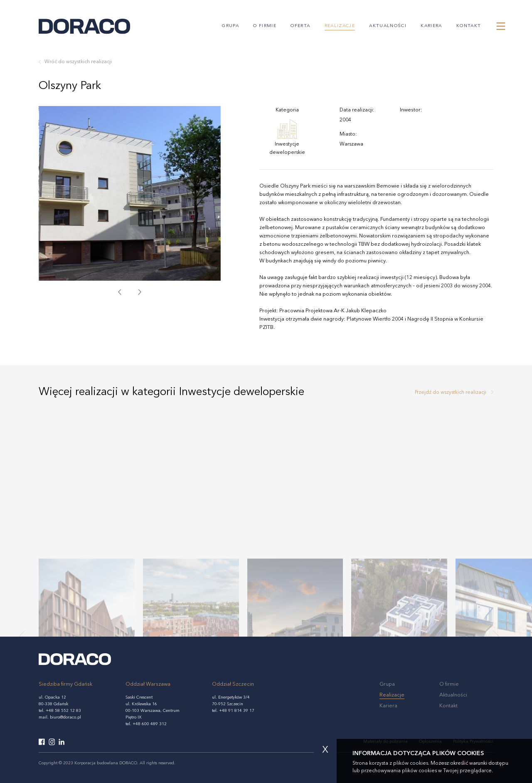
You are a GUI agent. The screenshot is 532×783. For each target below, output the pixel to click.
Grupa (230, 26)
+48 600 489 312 (150, 724)
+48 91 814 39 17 (237, 711)
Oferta (300, 26)
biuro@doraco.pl (65, 717)
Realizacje (340, 26)
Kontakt (469, 26)
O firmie (265, 26)
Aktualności (388, 26)
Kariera (431, 26)
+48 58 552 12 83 (63, 711)
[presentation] (120, 292)
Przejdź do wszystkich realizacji (451, 393)
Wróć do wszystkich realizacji (78, 62)
